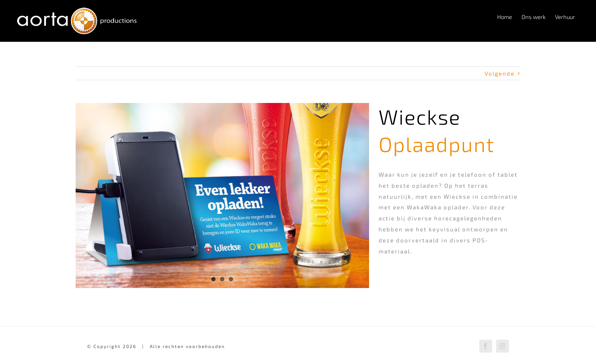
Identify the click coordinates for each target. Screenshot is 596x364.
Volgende (500, 73)
